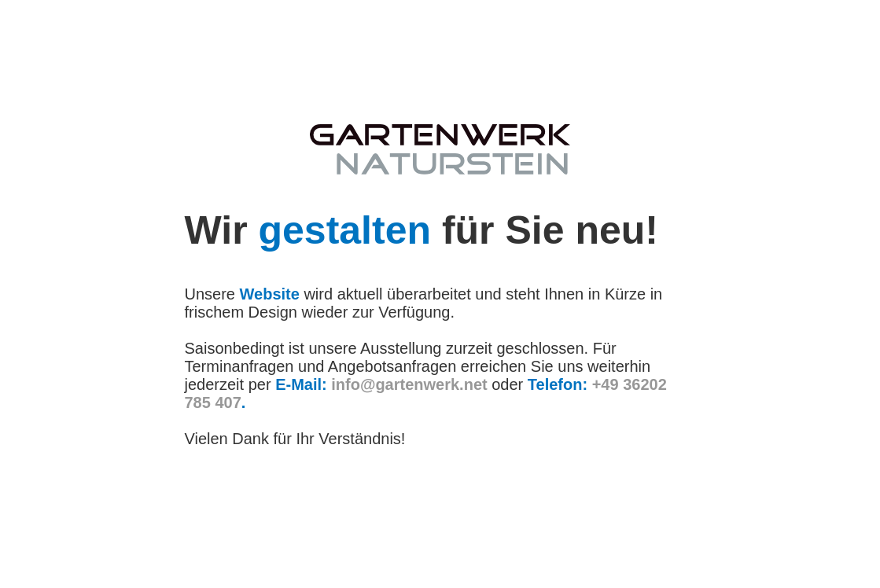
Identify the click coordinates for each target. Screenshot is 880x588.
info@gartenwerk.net (409, 384)
